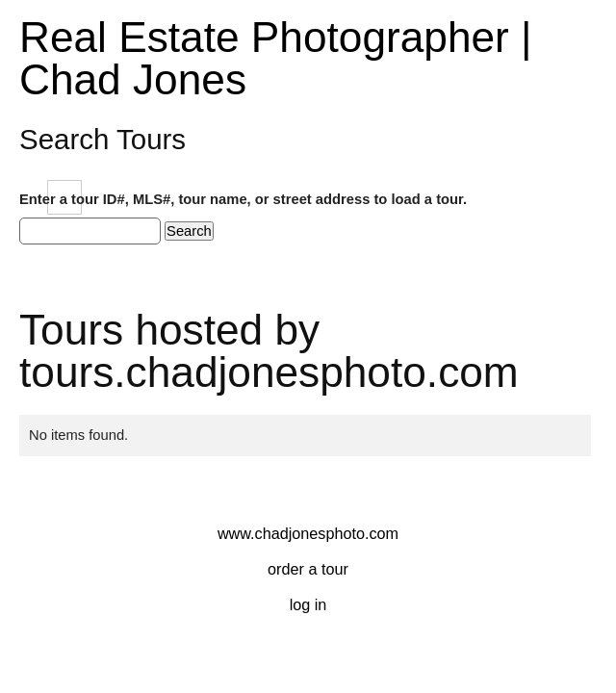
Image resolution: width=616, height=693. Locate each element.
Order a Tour (308, 569)
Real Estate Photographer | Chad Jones (276, 58)
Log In (308, 604)
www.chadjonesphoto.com (308, 533)
